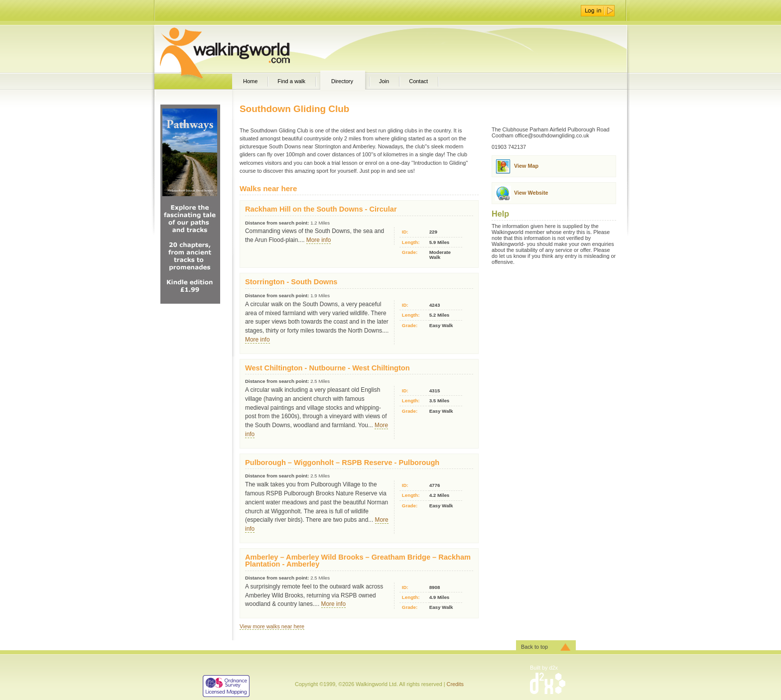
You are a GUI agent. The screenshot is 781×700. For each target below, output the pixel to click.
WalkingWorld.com (242, 49)
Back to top (534, 647)
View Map (526, 166)
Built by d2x (544, 668)
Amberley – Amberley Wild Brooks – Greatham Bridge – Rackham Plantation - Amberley (358, 561)
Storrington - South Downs (291, 282)
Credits (455, 684)
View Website (531, 193)
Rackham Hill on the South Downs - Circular (321, 209)
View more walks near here (272, 626)
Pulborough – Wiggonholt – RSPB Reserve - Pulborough (342, 463)
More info (319, 240)
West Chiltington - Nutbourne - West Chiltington (327, 368)
